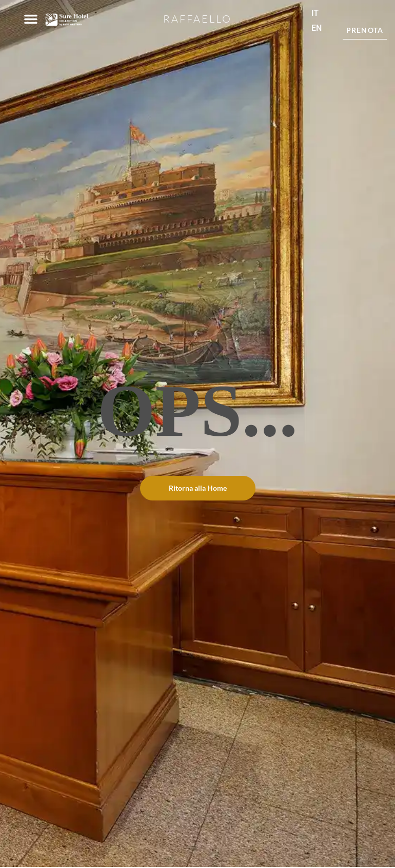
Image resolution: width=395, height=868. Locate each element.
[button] (31, 19)
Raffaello (197, 19)
